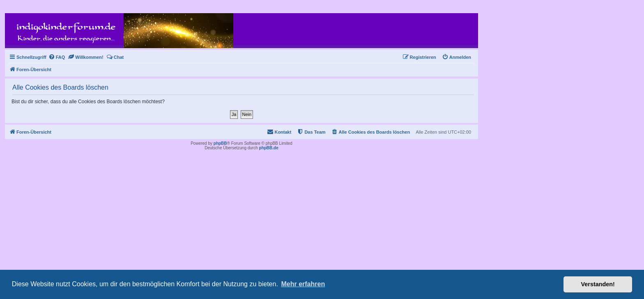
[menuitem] (57, 57)
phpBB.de (269, 148)
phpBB (220, 143)
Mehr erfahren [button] (303, 284)
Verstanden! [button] (598, 284)
